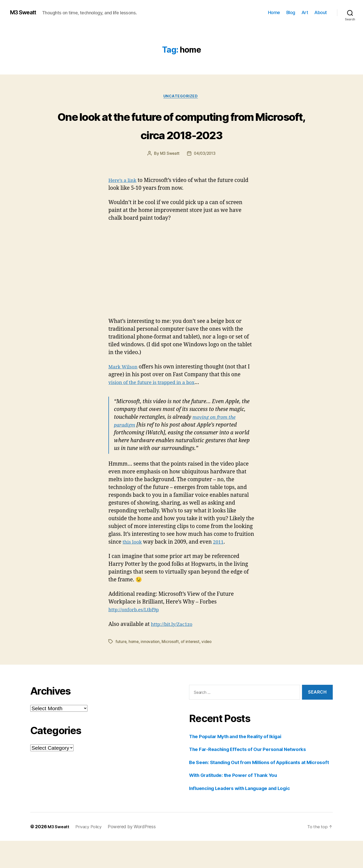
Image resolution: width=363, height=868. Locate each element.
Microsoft (172, 661)
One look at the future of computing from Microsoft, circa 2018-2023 (181, 135)
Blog (291, 12)
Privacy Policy (92, 854)
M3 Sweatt (25, 13)
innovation (151, 661)
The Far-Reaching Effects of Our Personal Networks (254, 768)
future (121, 661)
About (321, 12)
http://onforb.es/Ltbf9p (137, 629)
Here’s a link (124, 200)
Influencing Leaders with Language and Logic (246, 815)
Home (274, 12)
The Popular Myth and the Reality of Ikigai (241, 755)
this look (133, 561)
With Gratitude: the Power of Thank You (239, 802)
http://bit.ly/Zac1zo (174, 643)
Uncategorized (181, 97)
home (134, 661)
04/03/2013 (205, 173)
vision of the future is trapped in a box (156, 402)
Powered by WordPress (136, 854)
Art (305, 12)
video (209, 661)
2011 (221, 561)
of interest (192, 661)
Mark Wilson (125, 386)
